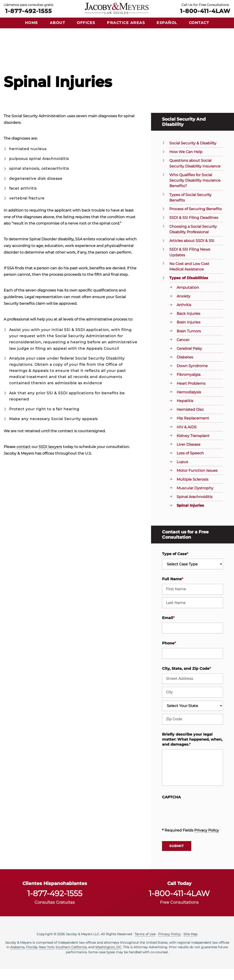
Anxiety (183, 307)
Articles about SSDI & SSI (192, 252)
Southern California (71, 958)
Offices (86, 23)
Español (167, 23)
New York (46, 958)
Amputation (188, 298)
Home (32, 23)
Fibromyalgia (189, 385)
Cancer (183, 351)
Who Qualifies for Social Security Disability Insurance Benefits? (195, 191)
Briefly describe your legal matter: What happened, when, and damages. (192, 750)
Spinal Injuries (190, 516)
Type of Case (175, 565)
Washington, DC (108, 958)
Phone (169, 654)
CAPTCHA (171, 808)
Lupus (182, 473)
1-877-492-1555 (29, 11)
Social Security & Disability (193, 154)
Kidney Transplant (193, 447)
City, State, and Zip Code (186, 679)
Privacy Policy (207, 841)
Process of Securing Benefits (195, 220)
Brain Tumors (189, 342)
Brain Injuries (189, 333)
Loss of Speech (190, 464)
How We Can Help (186, 163)
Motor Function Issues (197, 481)
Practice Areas (126, 23)
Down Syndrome (192, 377)
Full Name (173, 590)
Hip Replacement (193, 429)
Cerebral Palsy (189, 359)
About (58, 23)
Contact (199, 23)
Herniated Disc (190, 420)
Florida (32, 958)
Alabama (17, 958)
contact (23, 458)
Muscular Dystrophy (195, 499)
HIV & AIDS (187, 438)
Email (168, 629)
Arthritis (184, 316)
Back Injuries (188, 324)
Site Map (190, 945)
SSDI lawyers (50, 458)
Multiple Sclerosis (193, 490)
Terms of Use (145, 945)
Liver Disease (189, 455)
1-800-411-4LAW (205, 11)
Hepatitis (185, 412)
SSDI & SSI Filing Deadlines (194, 229)
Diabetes (185, 368)
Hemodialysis (189, 403)
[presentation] (197, 822)
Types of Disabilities (189, 289)
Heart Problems (191, 394)
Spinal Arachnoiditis (195, 508)
